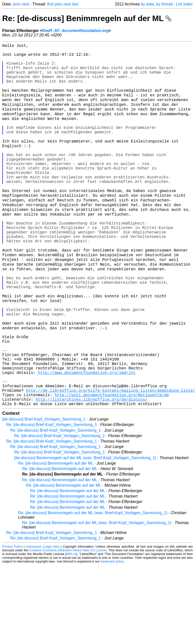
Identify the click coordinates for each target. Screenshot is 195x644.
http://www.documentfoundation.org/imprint (87, 439)
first (50, 4)
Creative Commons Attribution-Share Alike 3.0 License (68, 624)
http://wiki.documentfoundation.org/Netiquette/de (112, 466)
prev (17, 4)
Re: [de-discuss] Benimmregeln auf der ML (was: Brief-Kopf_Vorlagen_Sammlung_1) (93, 586)
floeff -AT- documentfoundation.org (75, 31)
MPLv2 (71, 627)
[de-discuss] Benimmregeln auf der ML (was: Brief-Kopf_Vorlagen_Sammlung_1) (85, 531)
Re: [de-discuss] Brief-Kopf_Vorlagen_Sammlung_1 (52, 498)
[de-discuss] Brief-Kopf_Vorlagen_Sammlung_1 (44, 492)
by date (147, 4)
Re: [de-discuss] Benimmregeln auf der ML (87, 18)
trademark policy (112, 635)
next (25, 4)
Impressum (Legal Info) (43, 620)
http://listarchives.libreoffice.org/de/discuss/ (91, 472)
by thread (164, 4)
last (75, 4)
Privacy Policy (12, 620)
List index (184, 4)
